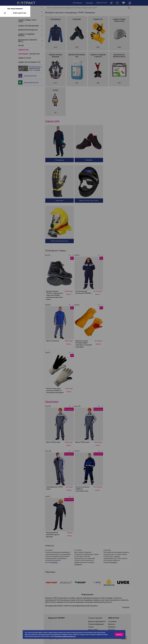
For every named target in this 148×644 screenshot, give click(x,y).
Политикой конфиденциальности (65, 636)
